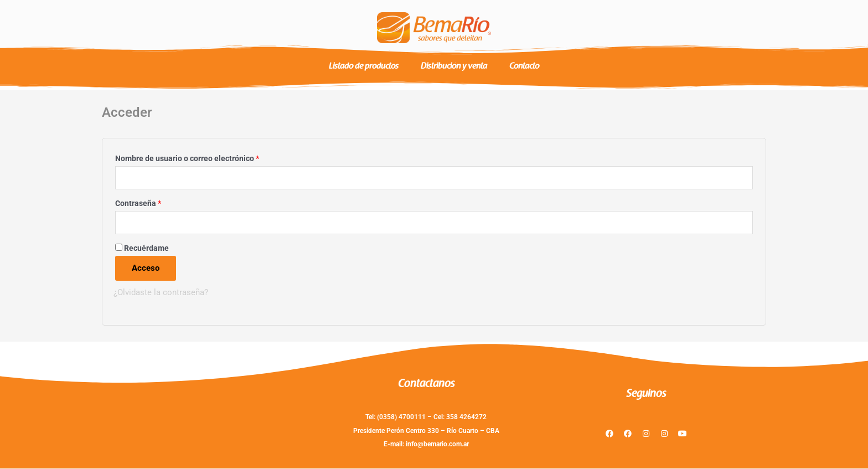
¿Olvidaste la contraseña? (161, 293)
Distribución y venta (454, 67)
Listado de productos (364, 67)
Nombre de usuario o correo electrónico (207, 157)
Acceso (146, 269)
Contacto (524, 67)
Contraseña (158, 202)
